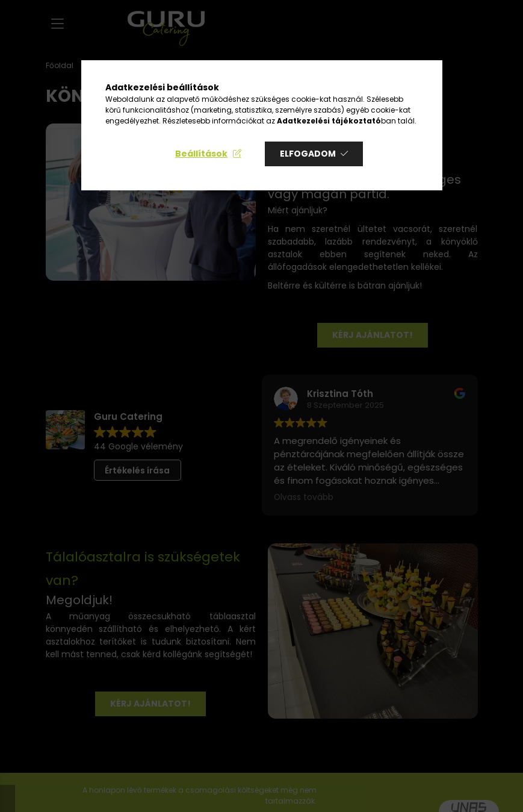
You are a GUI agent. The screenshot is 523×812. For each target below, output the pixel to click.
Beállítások (201, 154)
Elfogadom (308, 154)
